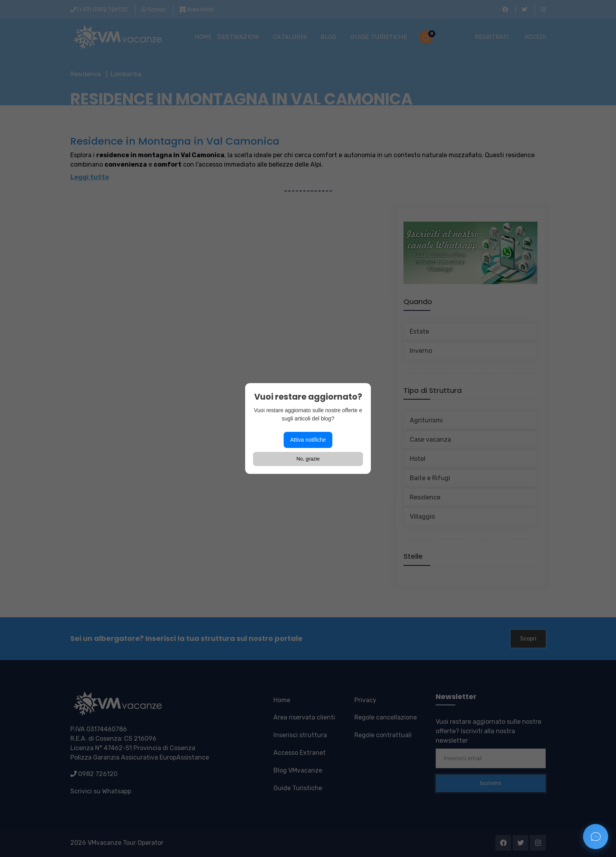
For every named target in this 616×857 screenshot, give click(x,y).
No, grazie (308, 459)
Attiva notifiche (308, 440)
